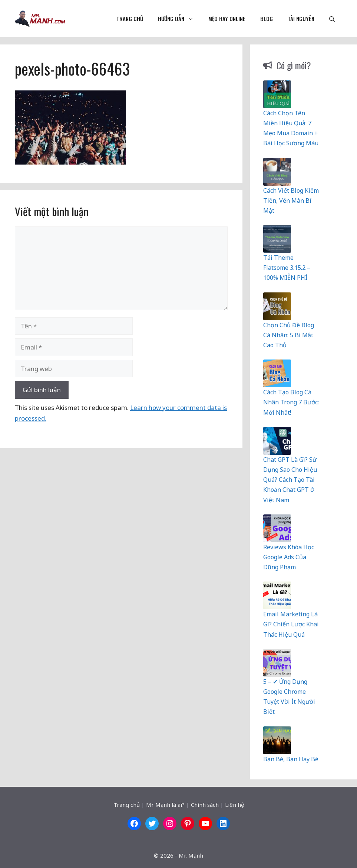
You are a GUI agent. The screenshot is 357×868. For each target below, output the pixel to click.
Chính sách (205, 805)
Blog (267, 19)
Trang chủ (130, 19)
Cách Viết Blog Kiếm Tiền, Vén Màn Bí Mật (291, 201)
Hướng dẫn (179, 19)
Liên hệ (234, 805)
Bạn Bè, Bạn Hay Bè (291, 759)
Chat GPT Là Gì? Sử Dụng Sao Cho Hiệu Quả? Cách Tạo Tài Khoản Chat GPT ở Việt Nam (290, 480)
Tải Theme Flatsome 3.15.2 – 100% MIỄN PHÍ (287, 268)
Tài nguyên (301, 19)
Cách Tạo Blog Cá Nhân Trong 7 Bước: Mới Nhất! (291, 402)
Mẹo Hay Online (227, 19)
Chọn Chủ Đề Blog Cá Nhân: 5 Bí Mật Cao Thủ (289, 335)
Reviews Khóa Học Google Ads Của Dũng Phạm (289, 557)
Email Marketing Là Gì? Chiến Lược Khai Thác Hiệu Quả (291, 624)
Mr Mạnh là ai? (165, 805)
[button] (332, 19)
